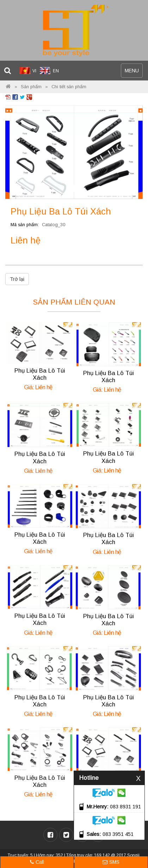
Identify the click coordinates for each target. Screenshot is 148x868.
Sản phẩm (31, 87)
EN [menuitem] (56, 71)
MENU (134, 72)
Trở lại (17, 279)
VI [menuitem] (34, 71)
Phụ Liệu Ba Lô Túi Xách (40, 374)
